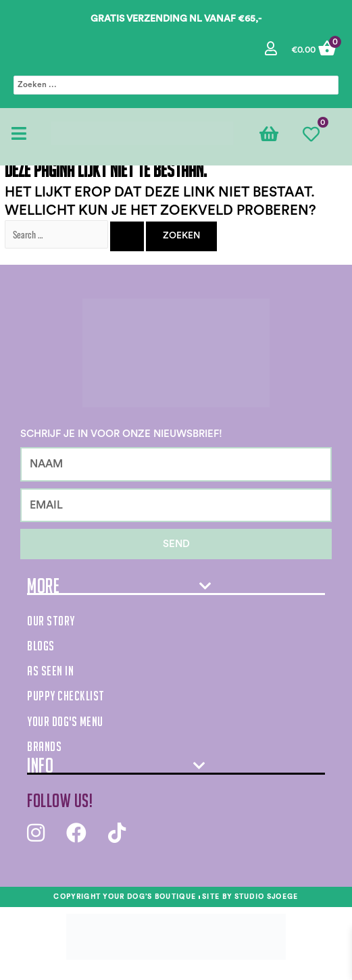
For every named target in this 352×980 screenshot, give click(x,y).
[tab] (176, 587)
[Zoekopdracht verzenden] (127, 236)
